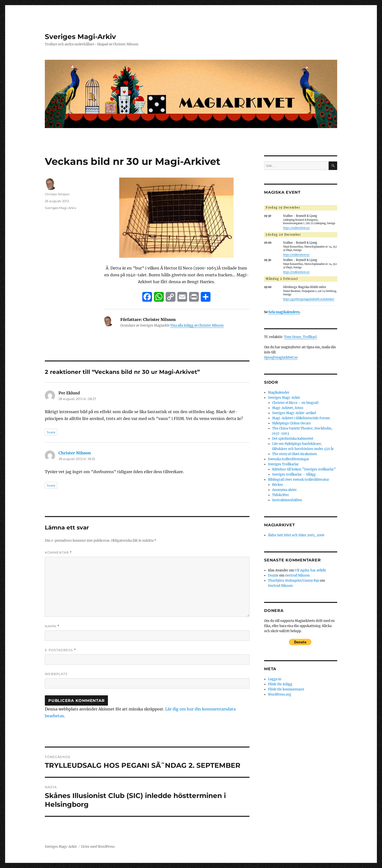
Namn (52, 626)
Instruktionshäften (287, 500)
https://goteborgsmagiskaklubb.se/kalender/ (309, 299)
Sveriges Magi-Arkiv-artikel (294, 413)
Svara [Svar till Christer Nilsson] (51, 485)
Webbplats (56, 674)
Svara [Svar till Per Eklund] (51, 432)
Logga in (275, 679)
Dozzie (273, 575)
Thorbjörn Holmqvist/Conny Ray (294, 581)
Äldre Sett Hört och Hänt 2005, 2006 (296, 535)
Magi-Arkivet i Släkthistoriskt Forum (301, 418)
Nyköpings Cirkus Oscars (291, 423)
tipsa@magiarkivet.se (281, 357)
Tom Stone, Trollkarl (300, 337)
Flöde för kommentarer (286, 689)
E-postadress (60, 650)
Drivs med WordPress (98, 847)
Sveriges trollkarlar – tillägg (294, 474)
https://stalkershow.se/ (296, 228)
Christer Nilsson (57, 194)
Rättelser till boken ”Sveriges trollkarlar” (304, 469)
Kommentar (58, 553)
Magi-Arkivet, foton (288, 408)
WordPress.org (280, 694)
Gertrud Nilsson (297, 575)
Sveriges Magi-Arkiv (80, 37)
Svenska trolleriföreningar (289, 459)
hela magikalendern (284, 312)
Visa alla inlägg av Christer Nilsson (197, 325)
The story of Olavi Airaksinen (295, 454)
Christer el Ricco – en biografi (295, 403)
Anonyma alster (284, 490)
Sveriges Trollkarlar (283, 464)
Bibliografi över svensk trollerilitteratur (299, 480)
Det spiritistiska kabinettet (293, 439)
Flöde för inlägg (280, 684)
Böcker (278, 485)
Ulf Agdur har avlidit (310, 570)
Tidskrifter (281, 495)
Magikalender (279, 393)
